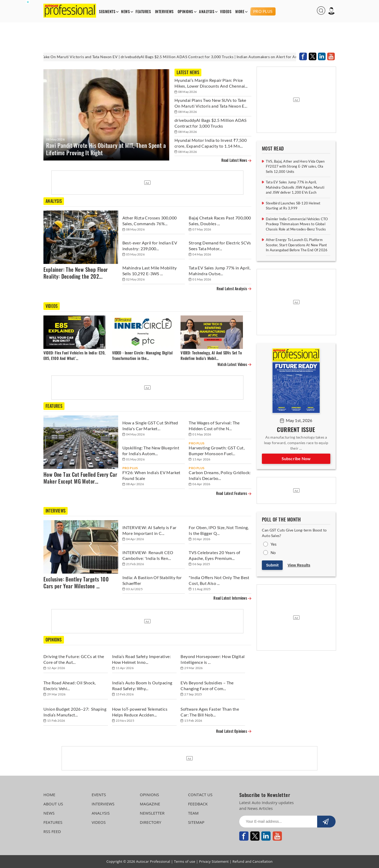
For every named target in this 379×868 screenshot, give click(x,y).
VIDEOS (226, 12)
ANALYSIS (207, 12)
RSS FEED (52, 831)
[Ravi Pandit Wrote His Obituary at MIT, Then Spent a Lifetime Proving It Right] (106, 115)
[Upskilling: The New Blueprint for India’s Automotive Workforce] (154, 451)
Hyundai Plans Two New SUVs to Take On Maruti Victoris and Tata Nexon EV (68, 57)
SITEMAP (196, 822)
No (273, 553)
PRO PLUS (263, 11)
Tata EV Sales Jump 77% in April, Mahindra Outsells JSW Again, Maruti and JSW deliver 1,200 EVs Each (295, 187)
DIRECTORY (151, 822)
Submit (272, 565)
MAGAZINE (150, 804)
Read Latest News (236, 160)
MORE (240, 12)
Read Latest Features (234, 493)
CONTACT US (200, 795)
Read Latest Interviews (232, 598)
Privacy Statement (214, 861)
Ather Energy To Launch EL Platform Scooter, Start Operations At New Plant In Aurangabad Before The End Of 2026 (297, 245)
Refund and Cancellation (253, 861)
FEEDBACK (198, 804)
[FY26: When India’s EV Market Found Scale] (154, 476)
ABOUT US (53, 804)
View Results (299, 565)
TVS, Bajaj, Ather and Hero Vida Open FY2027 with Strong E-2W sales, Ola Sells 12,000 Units (295, 166)
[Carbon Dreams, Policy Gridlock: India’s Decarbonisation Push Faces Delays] (220, 476)
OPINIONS (185, 12)
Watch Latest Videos (234, 365)
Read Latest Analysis (234, 289)
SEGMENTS (107, 12)
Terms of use (185, 861)
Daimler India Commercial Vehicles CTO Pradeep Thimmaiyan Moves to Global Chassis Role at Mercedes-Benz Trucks (297, 224)
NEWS (125, 12)
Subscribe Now (296, 458)
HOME (49, 795)
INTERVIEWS (164, 12)
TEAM (193, 813)
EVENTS (99, 795)
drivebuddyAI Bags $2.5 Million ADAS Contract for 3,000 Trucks (194, 57)
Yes (274, 544)
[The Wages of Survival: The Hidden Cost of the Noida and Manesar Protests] (220, 426)
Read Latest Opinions (234, 731)
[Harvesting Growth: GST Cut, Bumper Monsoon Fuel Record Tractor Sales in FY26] (220, 451)
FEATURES (143, 12)
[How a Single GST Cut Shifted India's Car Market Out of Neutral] (154, 426)
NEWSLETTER (152, 813)
